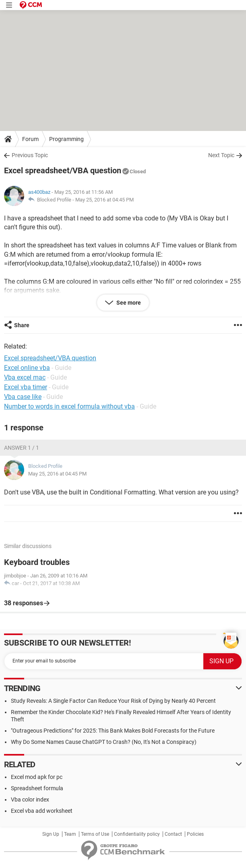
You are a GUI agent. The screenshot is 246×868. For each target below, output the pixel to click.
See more (128, 303)
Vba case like (23, 397)
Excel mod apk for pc (37, 777)
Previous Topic (30, 155)
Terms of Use (95, 834)
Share (22, 325)
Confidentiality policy (137, 834)
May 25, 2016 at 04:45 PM (104, 200)
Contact (173, 834)
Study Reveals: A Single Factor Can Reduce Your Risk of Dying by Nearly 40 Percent (113, 701)
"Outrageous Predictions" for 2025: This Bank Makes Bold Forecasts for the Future (113, 731)
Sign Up (51, 834)
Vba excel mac (25, 377)
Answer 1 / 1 (22, 448)
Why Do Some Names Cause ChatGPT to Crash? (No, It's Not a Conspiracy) (104, 742)
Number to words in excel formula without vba (69, 406)
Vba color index (30, 799)
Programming (66, 139)
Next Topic (221, 155)
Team (70, 834)
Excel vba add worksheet (42, 811)
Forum (30, 139)
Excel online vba (27, 368)
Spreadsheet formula (37, 788)
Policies (195, 834)
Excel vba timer (26, 387)
